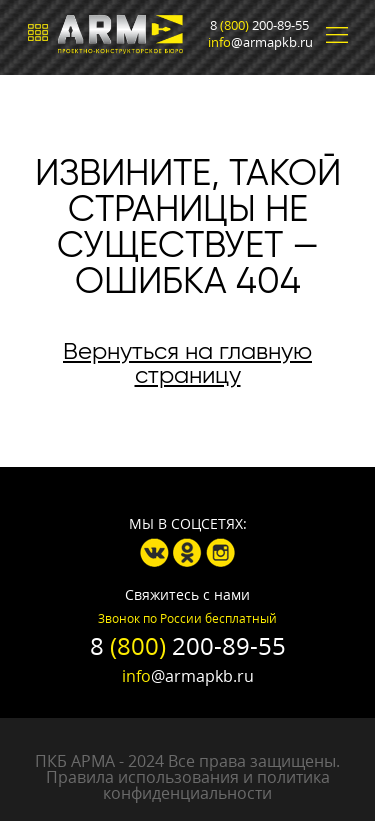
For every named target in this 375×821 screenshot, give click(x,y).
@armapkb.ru (260, 42)
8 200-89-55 (259, 25)
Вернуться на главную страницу (187, 363)
